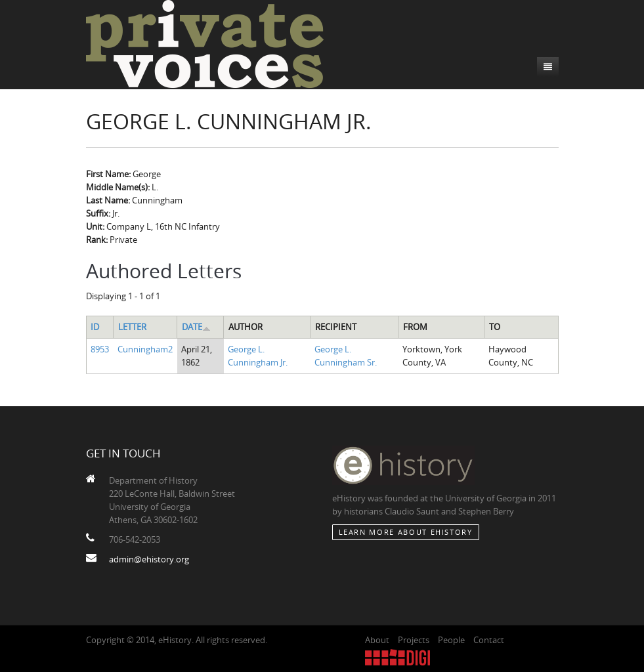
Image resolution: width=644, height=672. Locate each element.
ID (95, 327)
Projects (414, 640)
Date (196, 327)
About (377, 640)
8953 (100, 349)
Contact (489, 640)
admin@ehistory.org (149, 559)
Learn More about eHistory (406, 532)
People (451, 640)
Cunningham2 (145, 349)
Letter (132, 327)
